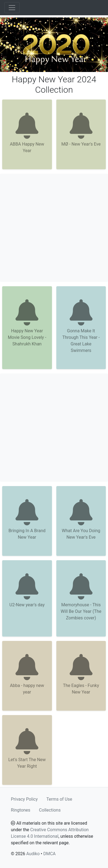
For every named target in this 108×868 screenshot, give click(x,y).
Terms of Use (59, 799)
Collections (50, 810)
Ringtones (21, 810)
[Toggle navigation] (12, 8)
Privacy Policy (24, 799)
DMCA (49, 854)
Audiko (33, 854)
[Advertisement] (54, 228)
